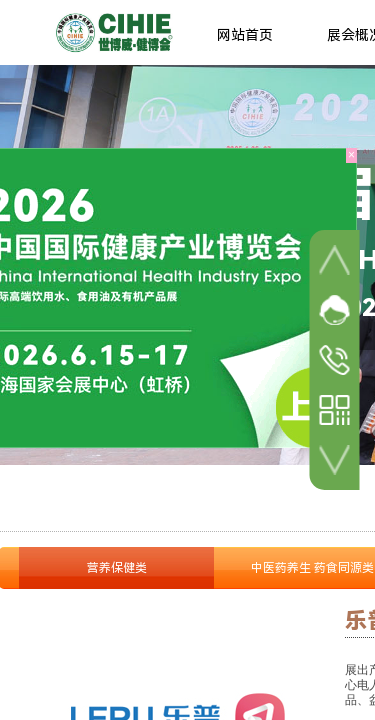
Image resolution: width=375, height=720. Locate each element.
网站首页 (245, 35)
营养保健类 (117, 568)
